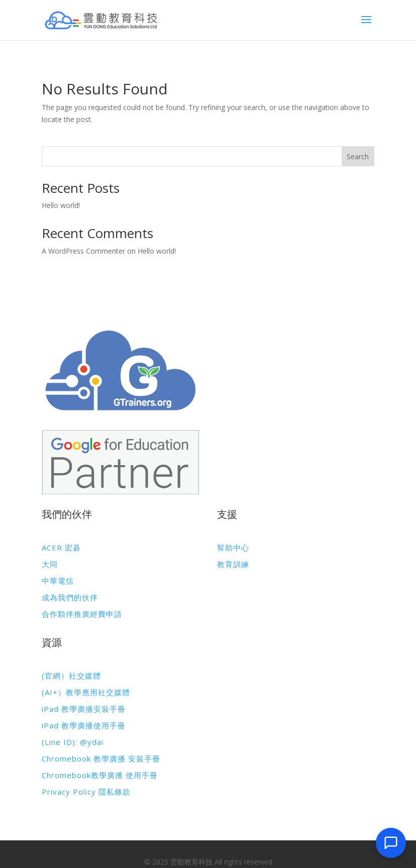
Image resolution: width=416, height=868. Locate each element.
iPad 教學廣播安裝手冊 (84, 709)
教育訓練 (233, 564)
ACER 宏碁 (61, 548)
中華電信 (58, 581)
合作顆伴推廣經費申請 (82, 614)
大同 (50, 564)
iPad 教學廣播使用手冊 (84, 725)
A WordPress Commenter (83, 251)
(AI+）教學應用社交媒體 (86, 692)
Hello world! (61, 205)
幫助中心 (233, 548)
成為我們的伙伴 (70, 597)
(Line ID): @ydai (73, 742)
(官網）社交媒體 (71, 676)
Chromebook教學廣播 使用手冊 (100, 775)
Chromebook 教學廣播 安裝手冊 (101, 758)
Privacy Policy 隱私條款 (86, 792)
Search (358, 156)
